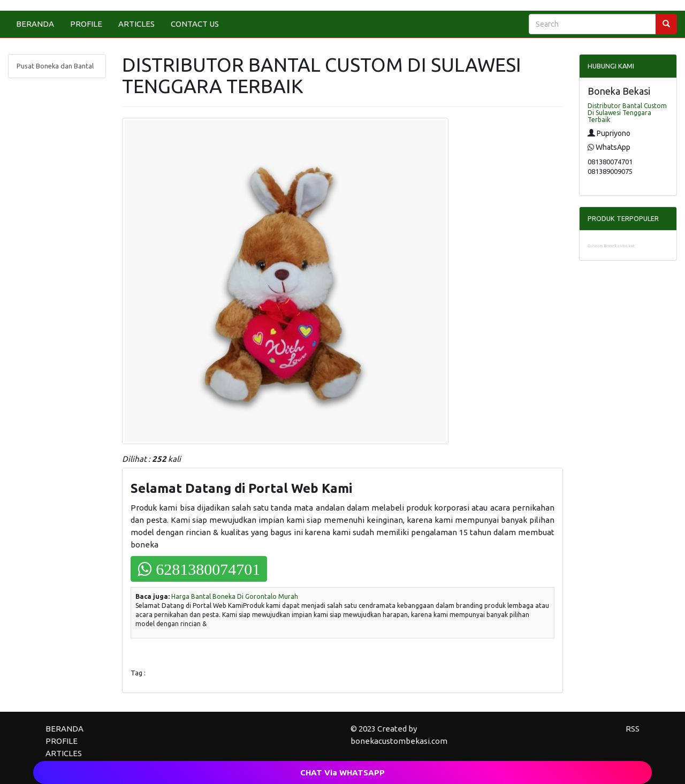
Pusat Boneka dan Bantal (55, 66)
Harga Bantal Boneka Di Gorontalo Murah (235, 596)
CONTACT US (195, 24)
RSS (633, 729)
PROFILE (86, 24)
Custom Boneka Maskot (611, 246)
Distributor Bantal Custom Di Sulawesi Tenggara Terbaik (627, 113)
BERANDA (35, 24)
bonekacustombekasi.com (399, 741)
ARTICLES (136, 24)
